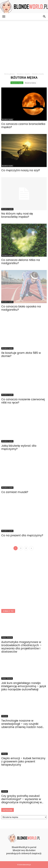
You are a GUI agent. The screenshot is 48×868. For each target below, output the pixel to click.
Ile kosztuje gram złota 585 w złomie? (21, 354)
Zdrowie (5, 716)
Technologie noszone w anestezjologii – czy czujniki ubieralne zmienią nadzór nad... (23, 724)
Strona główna (9, 74)
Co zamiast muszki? (15, 492)
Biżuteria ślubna (30, 83)
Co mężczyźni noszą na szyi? (21, 170)
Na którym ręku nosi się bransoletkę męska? (17, 215)
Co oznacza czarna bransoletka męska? (23, 126)
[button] (44, 17)
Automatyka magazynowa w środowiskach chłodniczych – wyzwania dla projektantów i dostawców (21, 647)
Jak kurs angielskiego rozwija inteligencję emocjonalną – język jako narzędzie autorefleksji (24, 686)
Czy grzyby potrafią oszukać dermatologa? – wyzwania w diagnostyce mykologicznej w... (22, 799)
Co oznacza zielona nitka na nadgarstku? (21, 262)
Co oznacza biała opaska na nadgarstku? (21, 308)
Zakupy (4, 754)
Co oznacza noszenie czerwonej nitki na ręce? (23, 401)
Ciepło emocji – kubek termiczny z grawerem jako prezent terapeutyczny (23, 761)
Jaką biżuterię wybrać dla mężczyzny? (19, 447)
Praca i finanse (7, 637)
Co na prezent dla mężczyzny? (22, 535)
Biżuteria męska (17, 83)
